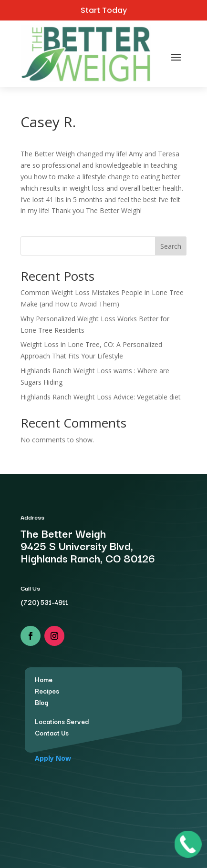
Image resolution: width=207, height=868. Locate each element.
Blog (41, 702)
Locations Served (62, 721)
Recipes (47, 691)
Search (171, 246)
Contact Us (52, 733)
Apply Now (53, 758)
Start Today (104, 10)
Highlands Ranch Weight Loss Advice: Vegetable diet (101, 397)
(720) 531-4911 (44, 602)
